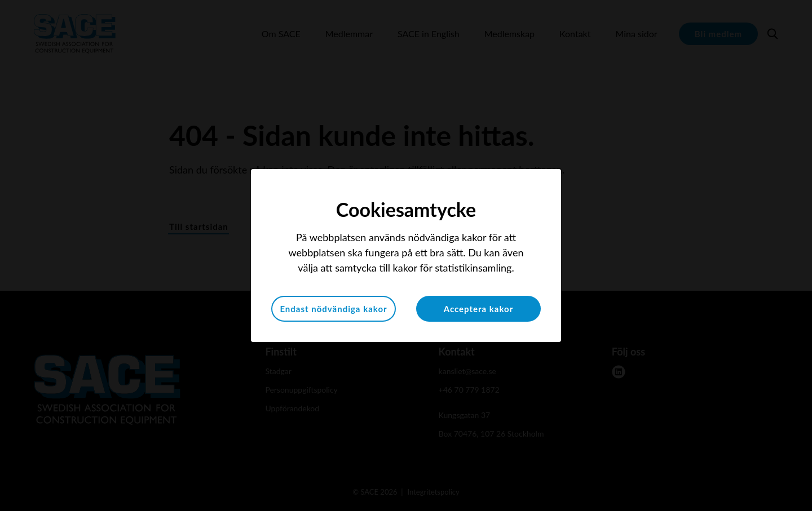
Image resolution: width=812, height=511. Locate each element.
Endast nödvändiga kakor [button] (333, 309)
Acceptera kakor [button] (479, 309)
